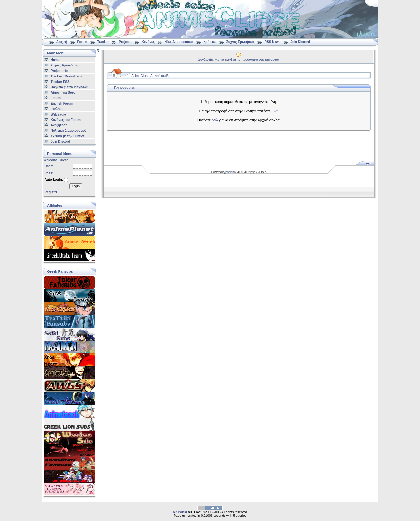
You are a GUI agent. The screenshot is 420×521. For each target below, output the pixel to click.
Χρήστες (210, 42)
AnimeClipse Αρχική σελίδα (151, 76)
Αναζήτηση (59, 125)
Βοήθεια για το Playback (69, 87)
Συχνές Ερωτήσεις (241, 42)
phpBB (230, 172)
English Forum (62, 103)
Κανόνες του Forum (66, 120)
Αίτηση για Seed (63, 92)
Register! (51, 192)
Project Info (60, 71)
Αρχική (62, 42)
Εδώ (275, 111)
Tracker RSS (60, 82)
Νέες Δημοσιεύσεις (179, 42)
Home (55, 60)
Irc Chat (57, 109)
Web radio (58, 114)
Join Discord (300, 42)
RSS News (272, 42)
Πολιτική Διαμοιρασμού (69, 131)
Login (76, 186)
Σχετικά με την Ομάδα (67, 136)
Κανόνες (148, 42)
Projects (125, 42)
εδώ (215, 120)
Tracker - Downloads (66, 76)
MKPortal (180, 512)
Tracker (103, 42)
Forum (82, 42)
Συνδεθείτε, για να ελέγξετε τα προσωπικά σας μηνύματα (239, 60)
